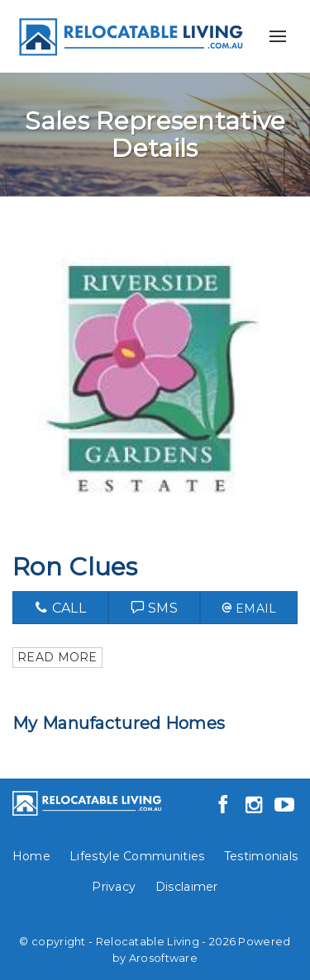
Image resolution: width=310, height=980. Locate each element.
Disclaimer (187, 887)
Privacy (114, 887)
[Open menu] (278, 36)
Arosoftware (163, 958)
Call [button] (60, 608)
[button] (249, 608)
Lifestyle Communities (137, 856)
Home (31, 856)
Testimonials (261, 856)
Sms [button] (155, 608)
